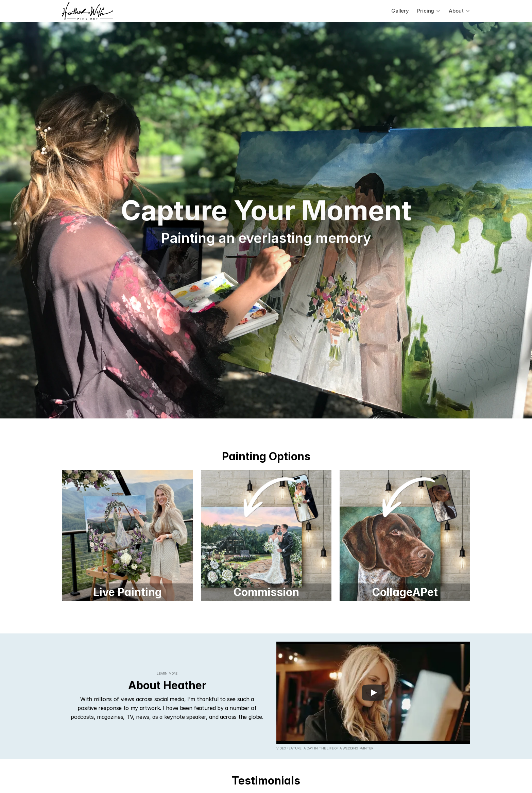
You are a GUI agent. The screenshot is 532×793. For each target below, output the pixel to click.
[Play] (373, 693)
